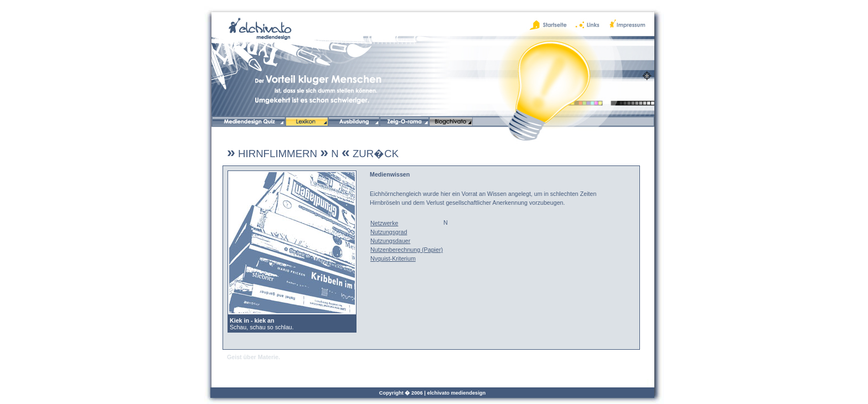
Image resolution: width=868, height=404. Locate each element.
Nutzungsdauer (390, 241)
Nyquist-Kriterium (393, 258)
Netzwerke (384, 223)
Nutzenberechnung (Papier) (407, 250)
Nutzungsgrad (389, 232)
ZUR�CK (370, 154)
